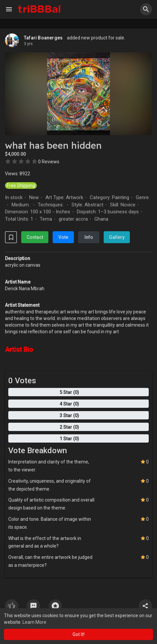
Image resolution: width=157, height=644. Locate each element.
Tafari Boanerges (43, 38)
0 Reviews (49, 162)
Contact (35, 237)
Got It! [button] (78, 634)
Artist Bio (19, 349)
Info (89, 237)
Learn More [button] (34, 622)
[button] (146, 9)
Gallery (117, 237)
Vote (63, 237)
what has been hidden (53, 145)
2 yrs (28, 44)
